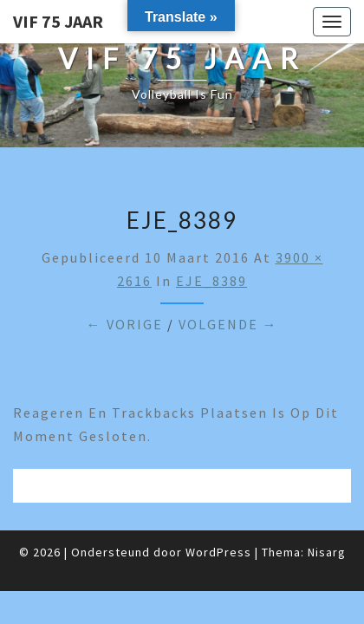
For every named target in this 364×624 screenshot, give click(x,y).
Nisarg (327, 552)
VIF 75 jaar (58, 21)
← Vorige (125, 324)
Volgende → (228, 324)
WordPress (218, 552)
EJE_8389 (211, 281)
